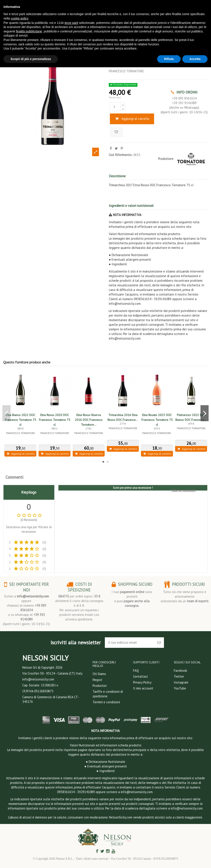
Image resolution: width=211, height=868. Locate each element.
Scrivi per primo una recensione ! (133, 488)
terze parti (71, 23)
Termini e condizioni (106, 702)
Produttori (100, 686)
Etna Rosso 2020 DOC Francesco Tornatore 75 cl (55, 420)
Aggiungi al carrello (132, 119)
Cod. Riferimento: (121, 155)
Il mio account (143, 688)
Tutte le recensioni (183, 490)
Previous (6, 413)
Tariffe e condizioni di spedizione (108, 694)
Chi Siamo (99, 674)
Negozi (97, 680)
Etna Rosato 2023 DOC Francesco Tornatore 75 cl (157, 420)
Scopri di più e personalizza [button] (31, 59)
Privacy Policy (142, 682)
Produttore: (166, 159)
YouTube (180, 688)
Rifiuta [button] (169, 59)
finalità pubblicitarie (29, 31)
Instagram (181, 682)
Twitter (179, 676)
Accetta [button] (195, 59)
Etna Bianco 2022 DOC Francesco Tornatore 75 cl (20, 420)
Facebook (180, 670)
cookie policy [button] (19, 18)
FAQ (136, 670)
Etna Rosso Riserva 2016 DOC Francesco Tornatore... (89, 420)
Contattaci (140, 676)
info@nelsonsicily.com (33, 596)
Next (205, 413)
